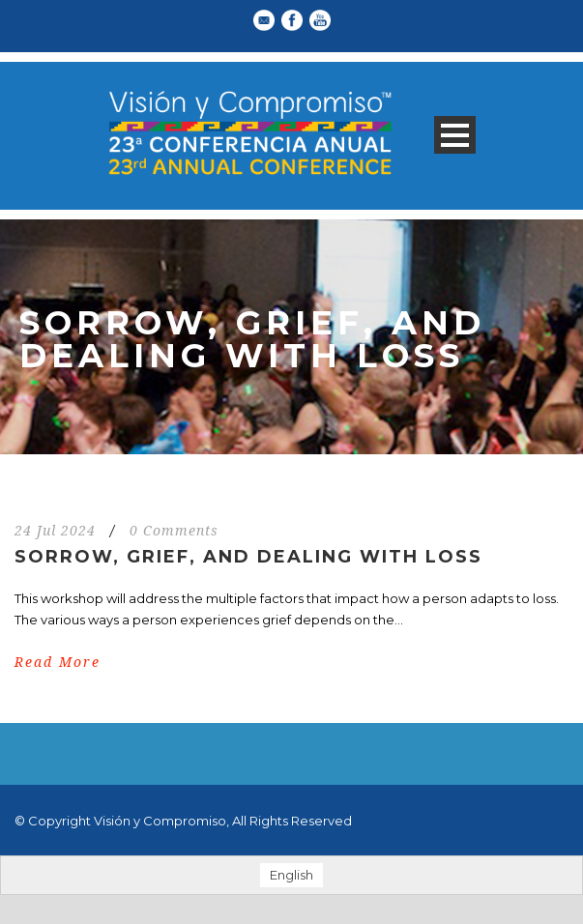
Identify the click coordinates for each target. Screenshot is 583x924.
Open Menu (455, 135)
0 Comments (174, 531)
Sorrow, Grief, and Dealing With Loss (248, 557)
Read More (58, 662)
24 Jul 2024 (55, 531)
